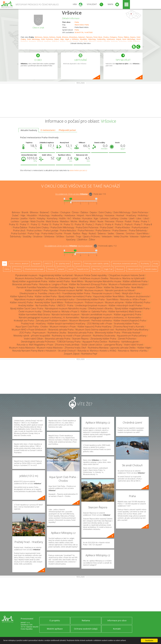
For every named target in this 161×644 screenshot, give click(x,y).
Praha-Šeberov (103, 230)
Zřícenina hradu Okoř (75, 348)
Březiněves (73, 37)
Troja (78, 236)
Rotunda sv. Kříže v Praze (133, 299)
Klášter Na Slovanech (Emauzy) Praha (88, 284)
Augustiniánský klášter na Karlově (56, 275)
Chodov (106, 37)
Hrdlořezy (143, 215)
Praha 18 (79, 224)
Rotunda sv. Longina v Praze (53, 284)
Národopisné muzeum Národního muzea (66, 308)
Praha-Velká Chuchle (52, 233)
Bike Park (96, 269)
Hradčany (131, 215)
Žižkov (92, 239)
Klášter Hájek (144, 348)
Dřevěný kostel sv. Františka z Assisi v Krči (40, 293)
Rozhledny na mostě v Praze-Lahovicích (71, 336)
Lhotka (124, 218)
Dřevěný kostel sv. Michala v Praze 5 (61, 311)
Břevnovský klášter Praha (108, 333)
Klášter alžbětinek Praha (135, 281)
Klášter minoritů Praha (21, 302)
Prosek (68, 233)
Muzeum (120, 269)
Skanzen (77, 264)
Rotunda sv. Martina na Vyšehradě (127, 278)
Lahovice (104, 218)
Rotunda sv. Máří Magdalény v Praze (35, 345)
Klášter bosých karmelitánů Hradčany (66, 324)
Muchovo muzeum (94, 290)
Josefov (24, 218)
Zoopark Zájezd (72, 354)
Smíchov (130, 233)
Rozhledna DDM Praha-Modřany (132, 330)
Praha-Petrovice (86, 230)
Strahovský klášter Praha (126, 324)
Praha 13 (46, 224)
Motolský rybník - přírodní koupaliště (32, 336)
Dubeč (57, 39)
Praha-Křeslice (123, 227)
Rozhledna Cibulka (57, 333)
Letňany (114, 218)
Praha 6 (129, 224)
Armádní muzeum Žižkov (89, 287)
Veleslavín (107, 236)
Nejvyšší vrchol (83, 269)
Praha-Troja (34, 233)
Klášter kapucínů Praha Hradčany (94, 327)
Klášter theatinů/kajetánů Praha (130, 320)
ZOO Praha (25, 333)
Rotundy (51, 269)
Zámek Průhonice (127, 339)
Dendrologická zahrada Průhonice (38, 342)
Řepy (84, 233)
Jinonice (15, 218)
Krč (69, 218)
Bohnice (52, 37)
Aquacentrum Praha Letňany (132, 336)
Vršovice (72, 13)
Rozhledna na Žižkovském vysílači (61, 278)
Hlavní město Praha (82, 25)
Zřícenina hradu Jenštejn (67, 345)
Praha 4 (109, 224)
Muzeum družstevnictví (138, 296)
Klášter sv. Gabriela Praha (94, 311)
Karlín (32, 218)
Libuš (146, 218)
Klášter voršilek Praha (46, 296)
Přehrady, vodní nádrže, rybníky (96, 264)
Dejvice (133, 37)
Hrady (156, 264)
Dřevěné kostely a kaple (34, 269)
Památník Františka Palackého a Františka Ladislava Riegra (46, 287)
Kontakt (117, 629)
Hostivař (120, 215)
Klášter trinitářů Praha (36, 290)
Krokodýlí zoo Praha (24, 320)
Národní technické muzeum (66, 314)
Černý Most (98, 37)
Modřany (84, 221)
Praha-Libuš (19, 230)
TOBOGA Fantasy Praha (69, 342)
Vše (5, 264)
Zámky (7, 269)
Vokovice (134, 236)
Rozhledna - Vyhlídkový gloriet (124, 342)
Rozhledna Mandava (98, 348)
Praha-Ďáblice (20, 227)
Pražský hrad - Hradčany (33, 324)
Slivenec (120, 233)
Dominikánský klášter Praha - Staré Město (97, 299)
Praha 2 (90, 224)
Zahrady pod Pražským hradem (52, 320)
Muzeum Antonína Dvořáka (29, 278)
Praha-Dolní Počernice (87, 227)
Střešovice (49, 236)
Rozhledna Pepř (89, 354)
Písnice (120, 221)
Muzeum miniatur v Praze (63, 327)
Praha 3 (99, 224)
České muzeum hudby (30, 311)
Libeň (132, 218)
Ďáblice (126, 37)
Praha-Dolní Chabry (39, 227)
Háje (62, 39)
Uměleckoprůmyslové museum (91, 305)
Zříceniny (17, 269)
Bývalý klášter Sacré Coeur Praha (27, 308)
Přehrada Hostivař (131, 333)
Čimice (120, 37)
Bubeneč (82, 37)
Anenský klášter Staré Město (49, 302)
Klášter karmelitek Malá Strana (34, 314)
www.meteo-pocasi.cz (78, 170)
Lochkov (15, 221)
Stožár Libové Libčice (92, 345)
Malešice (64, 221)
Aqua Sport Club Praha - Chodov (32, 327)
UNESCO (48, 264)
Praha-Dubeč (107, 227)
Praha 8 (148, 224)
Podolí (128, 221)
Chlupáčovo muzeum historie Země (127, 275)
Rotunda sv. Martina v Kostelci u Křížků (97, 351)
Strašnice (38, 236)
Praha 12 (35, 224)
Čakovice (89, 37)
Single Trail (108, 269)
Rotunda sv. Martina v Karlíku (133, 351)
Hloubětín (83, 39)
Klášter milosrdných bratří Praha (125, 305)
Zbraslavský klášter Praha (103, 339)
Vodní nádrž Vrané (133, 345)
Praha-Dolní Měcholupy (62, 227)
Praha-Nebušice (68, 230)
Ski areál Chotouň (67, 351)
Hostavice (110, 215)
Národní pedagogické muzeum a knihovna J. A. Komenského (49, 317)
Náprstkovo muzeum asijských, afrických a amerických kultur (44, 299)
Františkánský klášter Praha (76, 293)
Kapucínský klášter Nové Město (109, 296)
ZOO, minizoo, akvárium (19, 264)
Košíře (62, 218)
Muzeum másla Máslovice (22, 348)
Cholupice (113, 37)
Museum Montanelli (79, 320)
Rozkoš (92, 233)
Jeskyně (61, 269)
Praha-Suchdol (18, 233)
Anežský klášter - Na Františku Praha (37, 305)
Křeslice (77, 218)
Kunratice (87, 218)
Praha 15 (68, 224)
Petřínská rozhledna (102, 320)
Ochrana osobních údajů (86, 629)
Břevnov (65, 37)
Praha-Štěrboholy (138, 230)
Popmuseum (39, 333)
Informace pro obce (117, 620)
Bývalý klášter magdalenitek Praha (132, 308)
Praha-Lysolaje (51, 230)
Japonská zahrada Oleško (123, 348)
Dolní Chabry (105, 212)
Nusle (100, 221)
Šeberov (102, 233)
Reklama (86, 620)
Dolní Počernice (47, 39)
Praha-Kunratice (140, 227)
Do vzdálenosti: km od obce (71, 194)
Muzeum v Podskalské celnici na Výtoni (128, 284)
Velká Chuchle (121, 236)
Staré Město (143, 233)
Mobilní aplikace (55, 629)
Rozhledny (145, 264)
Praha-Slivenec (120, 230)
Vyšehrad (145, 236)
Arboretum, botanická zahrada (125, 264)
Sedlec (111, 233)
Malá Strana (52, 221)
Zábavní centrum (134, 269)
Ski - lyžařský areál (62, 264)
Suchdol (70, 236)
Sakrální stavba (151, 269)
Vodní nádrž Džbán (34, 339)
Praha (77, 22)
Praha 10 (14, 224)
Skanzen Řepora (80, 339)
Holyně (118, 39)
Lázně (71, 269)
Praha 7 (138, 224)
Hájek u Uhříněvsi (72, 39)
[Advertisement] (80, 101)
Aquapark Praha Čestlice (95, 342)
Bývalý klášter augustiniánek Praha (30, 281)
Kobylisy (41, 218)
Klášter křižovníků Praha (138, 302)
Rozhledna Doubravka (104, 336)
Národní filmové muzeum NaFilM (66, 290)
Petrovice (110, 221)
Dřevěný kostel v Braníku (101, 308)
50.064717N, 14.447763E (84, 32)
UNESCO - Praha (65, 305)
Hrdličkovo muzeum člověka (94, 278)
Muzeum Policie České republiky (91, 275)
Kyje (96, 218)
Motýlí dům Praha (131, 293)
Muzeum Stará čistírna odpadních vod (95, 330)
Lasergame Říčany (113, 345)
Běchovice (39, 37)
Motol (93, 221)
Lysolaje (25, 221)
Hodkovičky (101, 39)
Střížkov (60, 236)
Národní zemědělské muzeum (97, 314)
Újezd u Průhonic (91, 236)
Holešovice (111, 39)
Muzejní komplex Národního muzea (103, 281)
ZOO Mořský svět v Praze (100, 324)
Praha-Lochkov (34, 230)
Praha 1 (145, 221)
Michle (74, 221)
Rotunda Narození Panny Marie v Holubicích (34, 351)
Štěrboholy (15, 236)
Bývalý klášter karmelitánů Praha (75, 296)
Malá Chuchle (37, 221)
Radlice (76, 233)
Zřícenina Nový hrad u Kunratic (129, 327)
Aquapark (36, 264)
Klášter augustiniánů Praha (128, 314)
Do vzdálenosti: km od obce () (68, 246)
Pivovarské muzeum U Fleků (106, 293)
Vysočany (71, 239)
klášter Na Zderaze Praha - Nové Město (124, 287)
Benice (46, 37)
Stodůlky (27, 236)
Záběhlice (82, 239)
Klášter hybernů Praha (22, 296)
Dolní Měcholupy (33, 39)
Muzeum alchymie (114, 302)
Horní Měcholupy (129, 39)
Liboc (139, 218)
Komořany (52, 218)
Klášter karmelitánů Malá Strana (125, 311)
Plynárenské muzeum (26, 275)
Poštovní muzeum (74, 302)
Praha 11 (25, 224)
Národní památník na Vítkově (120, 290)
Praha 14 (57, 224)
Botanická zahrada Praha (25, 284)
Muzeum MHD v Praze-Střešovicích (29, 330)
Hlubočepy (92, 39)
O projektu (55, 620)
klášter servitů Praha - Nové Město (66, 281)
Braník (59, 37)
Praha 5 (119, 224)
